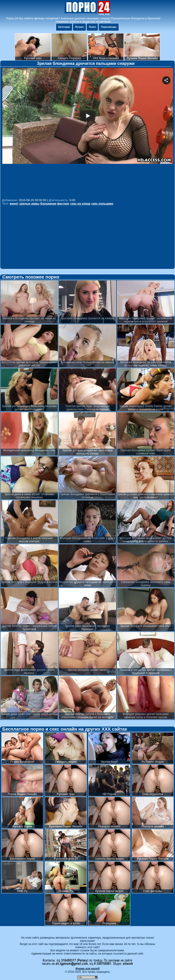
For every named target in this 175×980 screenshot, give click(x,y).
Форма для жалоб (88, 969)
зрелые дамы (29, 204)
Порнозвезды (109, 27)
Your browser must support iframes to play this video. (88, 132)
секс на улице (80, 204)
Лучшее (80, 27)
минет (14, 204)
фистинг (63, 204)
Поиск (92, 27)
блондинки (48, 204)
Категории (64, 27)
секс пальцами (102, 204)
